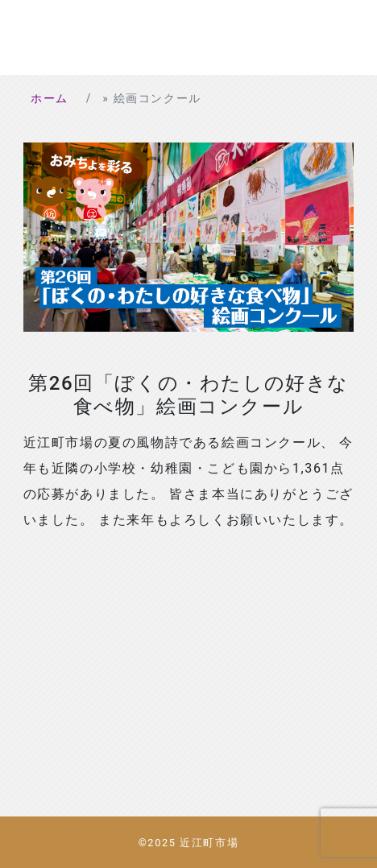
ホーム (50, 98)
